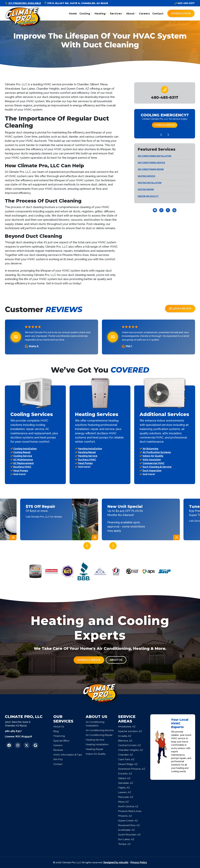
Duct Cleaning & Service (157, 467)
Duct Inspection (152, 471)
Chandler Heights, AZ (130, 750)
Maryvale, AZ (126, 797)
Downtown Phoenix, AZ (132, 769)
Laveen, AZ (125, 792)
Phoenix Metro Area (130, 811)
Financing (59, 736)
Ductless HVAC (22, 467)
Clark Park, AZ (126, 759)
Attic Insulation (152, 460)
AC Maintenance (23, 460)
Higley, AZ (124, 787)
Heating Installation (150, 183)
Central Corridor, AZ (129, 745)
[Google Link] (174, 210)
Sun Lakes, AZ (126, 839)
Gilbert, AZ (124, 778)
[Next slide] (168, 135)
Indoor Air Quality (148, 196)
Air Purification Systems (157, 452)
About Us (116, 660)
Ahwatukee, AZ (127, 726)
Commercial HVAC (154, 463)
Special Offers (61, 741)
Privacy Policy (139, 862)
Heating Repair (146, 189)
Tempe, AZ (124, 844)
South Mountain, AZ (129, 835)
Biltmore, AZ (125, 741)
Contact (158, 14)
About (130, 14)
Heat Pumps (21, 471)
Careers (144, 14)
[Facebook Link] (155, 210)
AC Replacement (24, 463)
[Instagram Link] (161, 210)
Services (116, 14)
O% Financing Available (23, 3)
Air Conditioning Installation (155, 156)
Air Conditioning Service (151, 163)
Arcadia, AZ (125, 736)
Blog (56, 731)
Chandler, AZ (125, 755)
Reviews (58, 750)
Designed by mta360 (116, 862)
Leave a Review (180, 309)
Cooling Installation (25, 449)
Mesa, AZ (123, 802)
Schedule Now (181, 13)
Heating (100, 14)
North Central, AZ (128, 806)
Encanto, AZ (125, 773)
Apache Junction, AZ (130, 731)
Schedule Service (165, 125)
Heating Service (147, 176)
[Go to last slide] (161, 135)
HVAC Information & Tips (68, 755)
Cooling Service (23, 456)
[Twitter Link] (168, 210)
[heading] (165, 97)
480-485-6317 (185, 3)
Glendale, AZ (126, 783)
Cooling (85, 14)
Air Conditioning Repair (151, 169)
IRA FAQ (58, 759)
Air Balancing (150, 449)
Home (73, 14)
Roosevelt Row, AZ (129, 825)
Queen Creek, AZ (128, 820)
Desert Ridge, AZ (128, 764)
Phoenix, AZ (125, 816)
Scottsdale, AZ (126, 830)
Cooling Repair (22, 452)
